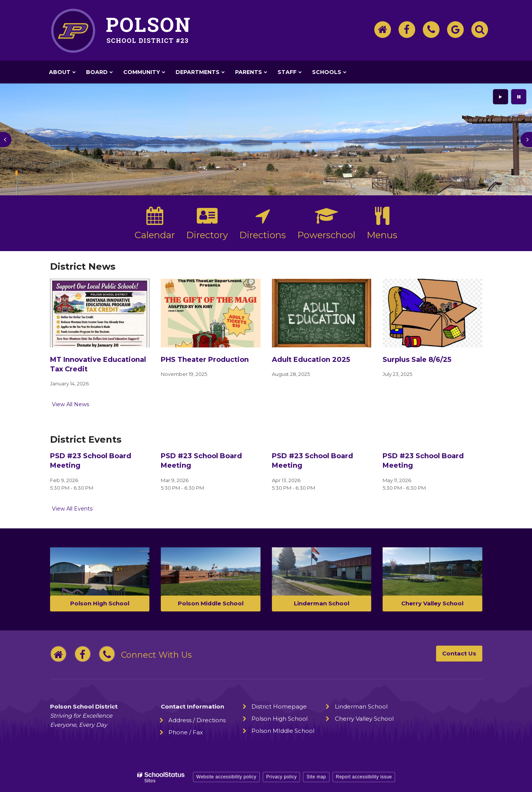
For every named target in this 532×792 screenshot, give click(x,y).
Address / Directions (197, 720)
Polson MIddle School (283, 731)
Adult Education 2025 (311, 360)
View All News (71, 404)
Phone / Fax (186, 732)
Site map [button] (316, 777)
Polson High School (279, 719)
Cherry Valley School (364, 719)
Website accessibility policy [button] (227, 777)
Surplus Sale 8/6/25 (417, 360)
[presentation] (6, 140)
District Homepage (279, 706)
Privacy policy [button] (281, 777)
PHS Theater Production (205, 360)
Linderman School (361, 706)
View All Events (72, 509)
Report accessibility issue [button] (364, 777)
